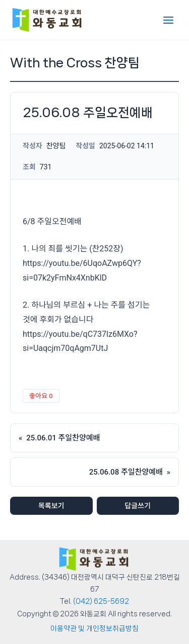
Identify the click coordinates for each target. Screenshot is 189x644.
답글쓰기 (138, 506)
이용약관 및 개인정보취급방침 (94, 628)
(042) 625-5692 (101, 601)
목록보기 (51, 506)
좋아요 (41, 396)
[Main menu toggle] (168, 20)
